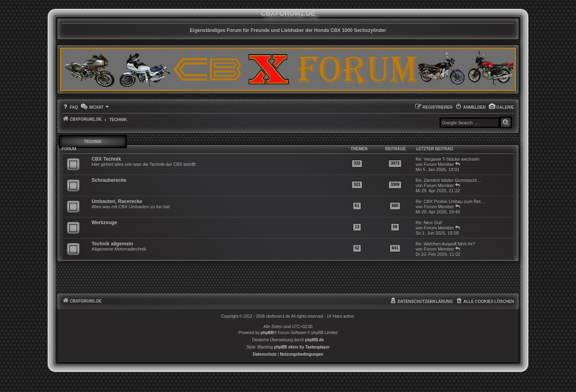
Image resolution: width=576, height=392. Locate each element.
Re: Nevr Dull (429, 223)
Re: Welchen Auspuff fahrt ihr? (445, 244)
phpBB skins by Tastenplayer (302, 347)
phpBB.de (315, 340)
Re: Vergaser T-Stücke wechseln (447, 159)
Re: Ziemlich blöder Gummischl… (448, 180)
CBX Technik (106, 159)
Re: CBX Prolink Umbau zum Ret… (450, 201)
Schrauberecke (109, 180)
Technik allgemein (112, 244)
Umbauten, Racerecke (117, 201)
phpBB (267, 333)
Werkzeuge (104, 223)
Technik (93, 142)
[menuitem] (501, 107)
